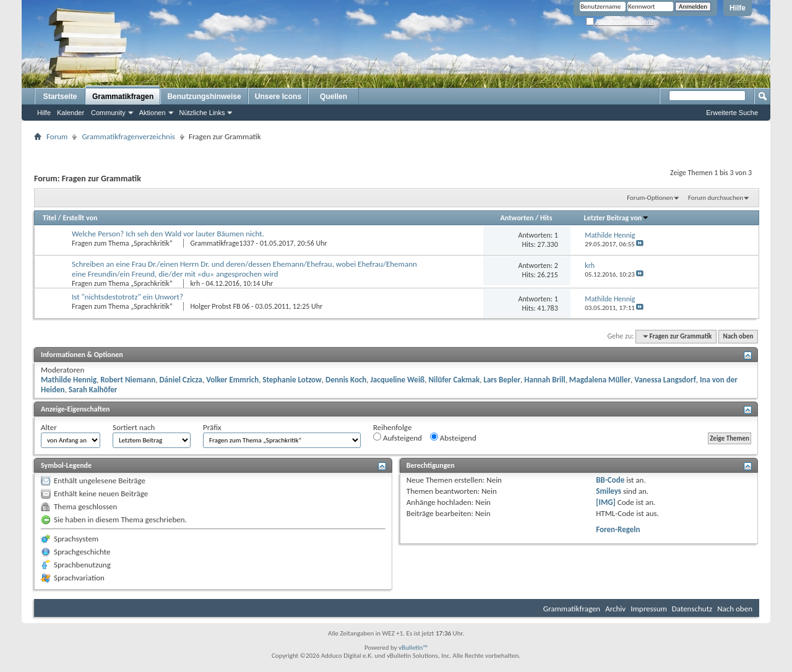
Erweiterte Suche (732, 113)
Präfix (212, 427)
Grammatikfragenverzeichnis (128, 136)
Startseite (60, 97)
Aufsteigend (398, 437)
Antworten (517, 218)
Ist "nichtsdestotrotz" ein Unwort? (127, 297)
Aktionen (153, 113)
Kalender (71, 113)
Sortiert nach (134, 427)
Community (108, 113)
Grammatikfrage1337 (222, 243)
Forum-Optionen (650, 198)
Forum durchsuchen (716, 198)
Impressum (649, 609)
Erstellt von (80, 218)
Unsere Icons (278, 97)
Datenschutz (692, 609)
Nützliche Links (202, 113)
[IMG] (606, 502)
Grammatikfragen (123, 97)
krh (195, 283)
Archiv (615, 609)
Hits (546, 218)
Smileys (609, 491)
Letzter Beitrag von (617, 218)
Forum (57, 136)
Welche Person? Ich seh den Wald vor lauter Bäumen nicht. (168, 234)
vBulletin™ (413, 648)
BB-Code (610, 480)
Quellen (334, 97)
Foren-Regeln (618, 529)
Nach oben (738, 336)
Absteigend (453, 437)
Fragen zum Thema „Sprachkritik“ (123, 243)
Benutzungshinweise (204, 97)
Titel (49, 218)
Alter (49, 427)
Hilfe (738, 8)
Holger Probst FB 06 (220, 306)
